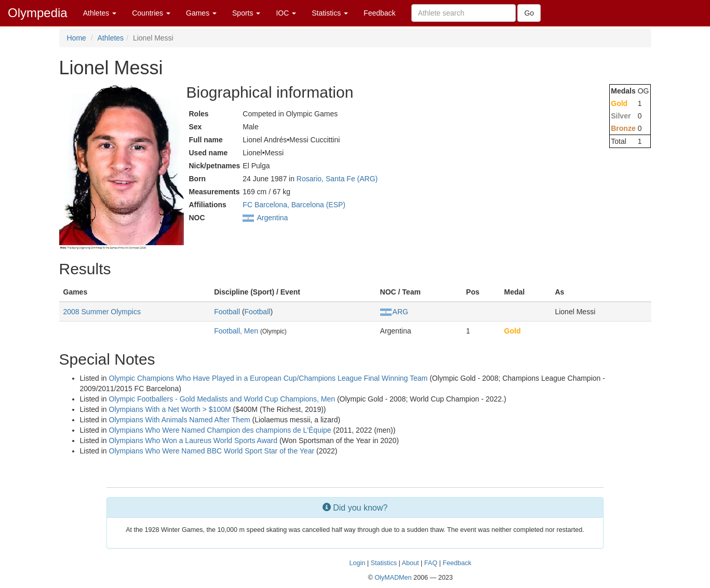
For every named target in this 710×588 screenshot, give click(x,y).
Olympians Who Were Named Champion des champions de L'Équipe (220, 430)
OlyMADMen (393, 578)
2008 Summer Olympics (102, 312)
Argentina (272, 218)
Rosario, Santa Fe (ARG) (337, 179)
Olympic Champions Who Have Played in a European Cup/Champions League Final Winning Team (269, 378)
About (411, 563)
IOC (286, 13)
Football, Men (236, 331)
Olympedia (38, 13)
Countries (151, 13)
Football (227, 312)
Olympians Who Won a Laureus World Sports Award (193, 440)
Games (201, 13)
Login (358, 563)
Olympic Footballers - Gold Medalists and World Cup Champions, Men (222, 399)
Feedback (379, 13)
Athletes (100, 13)
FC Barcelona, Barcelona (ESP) (294, 205)
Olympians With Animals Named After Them (180, 420)
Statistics (330, 13)
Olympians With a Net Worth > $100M (170, 409)
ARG (394, 312)
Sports (246, 13)
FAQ (431, 563)
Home (77, 38)
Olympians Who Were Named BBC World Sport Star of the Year (212, 451)
